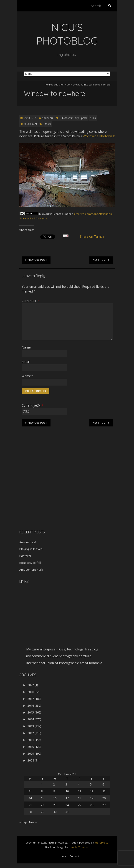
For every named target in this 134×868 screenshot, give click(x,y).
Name (26, 347)
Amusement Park (31, 570)
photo (76, 85)
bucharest (59, 85)
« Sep (23, 822)
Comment (30, 301)
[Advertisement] (48, 494)
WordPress (101, 843)
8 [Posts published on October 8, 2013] (42, 791)
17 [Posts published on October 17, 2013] (67, 798)
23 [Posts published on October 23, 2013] (55, 805)
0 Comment (31, 124)
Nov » (33, 822)
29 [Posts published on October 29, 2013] (43, 812)
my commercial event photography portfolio (59, 656)
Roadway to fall (30, 563)
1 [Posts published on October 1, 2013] (42, 784)
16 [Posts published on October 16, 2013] (55, 798)
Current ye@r (33, 405)
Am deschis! (28, 542)
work (46, 214)
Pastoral (25, 556)
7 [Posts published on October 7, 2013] (29, 791)
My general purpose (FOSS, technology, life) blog (62, 649)
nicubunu (47, 118)
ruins (84, 85)
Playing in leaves (31, 549)
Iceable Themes (78, 847)
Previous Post (36, 260)
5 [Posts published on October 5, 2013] (91, 784)
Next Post (101, 260)
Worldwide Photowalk (99, 136)
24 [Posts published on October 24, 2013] (67, 805)
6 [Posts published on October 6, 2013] (103, 784)
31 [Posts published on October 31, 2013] (67, 812)
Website (28, 376)
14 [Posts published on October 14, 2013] (30, 798)
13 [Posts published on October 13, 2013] (104, 791)
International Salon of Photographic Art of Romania (64, 663)
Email (26, 362)
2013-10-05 (30, 118)
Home (49, 85)
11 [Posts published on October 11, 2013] (79, 791)
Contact (74, 856)
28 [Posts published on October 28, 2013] (30, 812)
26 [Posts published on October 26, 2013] (92, 805)
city (68, 85)
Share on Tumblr (94, 237)
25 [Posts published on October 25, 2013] (79, 805)
